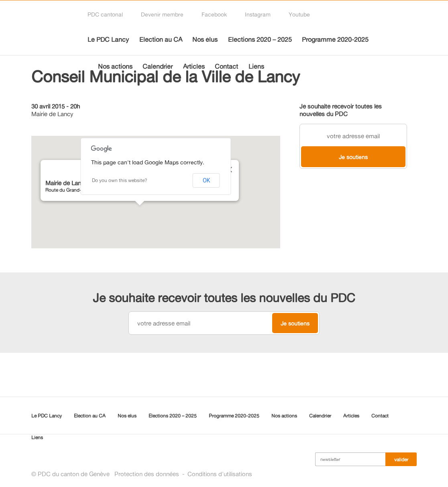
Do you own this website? (120, 180)
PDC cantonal (105, 14)
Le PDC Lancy (108, 39)
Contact (226, 66)
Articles (194, 66)
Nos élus (205, 39)
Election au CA (161, 39)
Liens (256, 66)
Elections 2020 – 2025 (260, 39)
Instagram (258, 14)
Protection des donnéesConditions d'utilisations (183, 474)
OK (206, 180)
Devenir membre (162, 14)
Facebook (214, 14)
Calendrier (158, 66)
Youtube (299, 14)
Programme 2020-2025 (335, 39)
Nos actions (115, 66)
